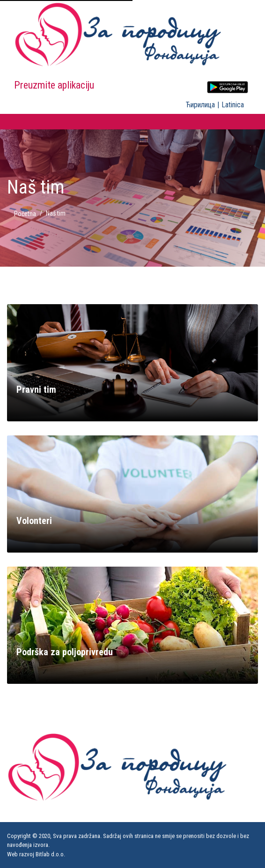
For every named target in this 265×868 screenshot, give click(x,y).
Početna (25, 214)
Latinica (233, 105)
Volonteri (34, 521)
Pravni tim (36, 389)
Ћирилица (200, 105)
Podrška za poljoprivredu (65, 652)
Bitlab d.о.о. (50, 854)
